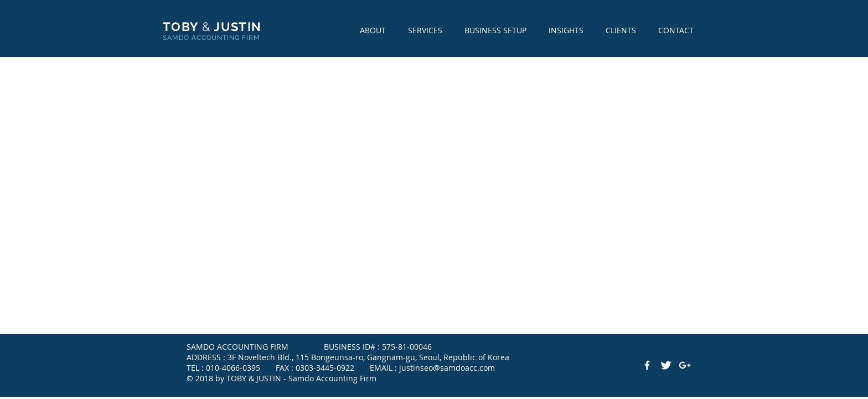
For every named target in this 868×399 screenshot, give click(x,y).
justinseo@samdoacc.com (447, 368)
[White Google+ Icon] (685, 365)
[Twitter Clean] (666, 365)
